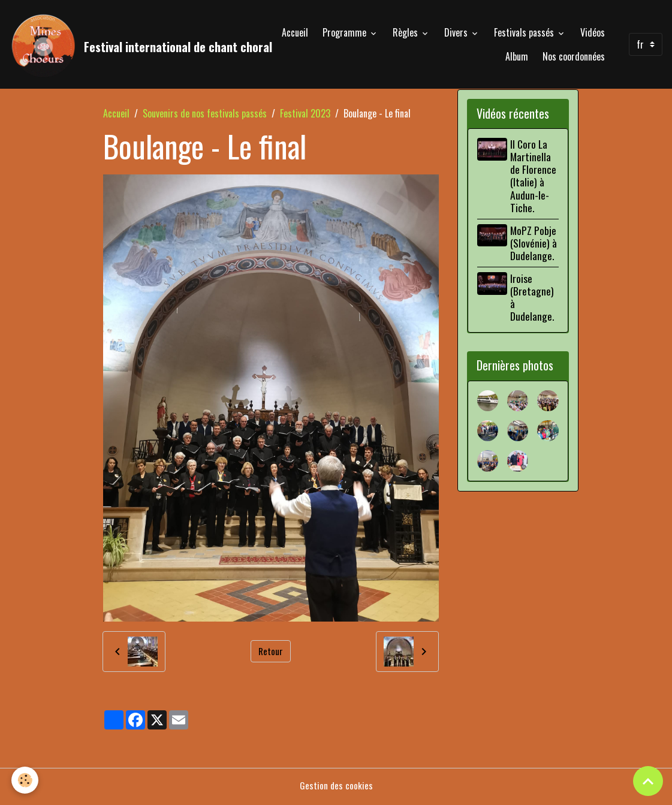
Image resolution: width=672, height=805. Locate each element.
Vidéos (593, 34)
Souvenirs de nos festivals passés (205, 116)
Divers (457, 34)
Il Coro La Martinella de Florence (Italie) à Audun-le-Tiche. (535, 179)
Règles (406, 34)
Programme (346, 34)
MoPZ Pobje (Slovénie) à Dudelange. (535, 246)
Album (517, 58)
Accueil (295, 34)
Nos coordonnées (574, 58)
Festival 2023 (305, 116)
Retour (270, 655)
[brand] (121, 46)
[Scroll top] (648, 781)
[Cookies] (25, 780)
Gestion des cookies (336, 788)
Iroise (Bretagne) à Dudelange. (534, 300)
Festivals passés (525, 34)
